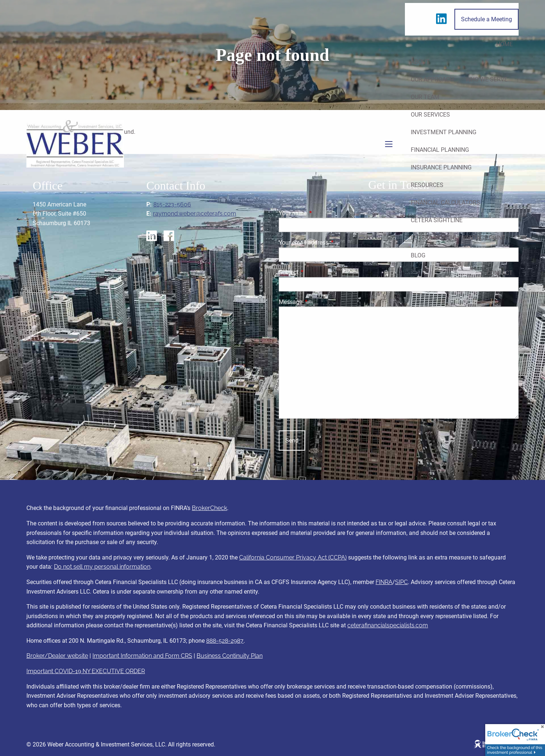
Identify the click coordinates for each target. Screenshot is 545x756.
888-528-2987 (225, 641)
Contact (500, 273)
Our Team (425, 97)
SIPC (401, 582)
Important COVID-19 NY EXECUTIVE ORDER (86, 671)
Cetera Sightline (437, 220)
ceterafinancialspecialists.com (388, 625)
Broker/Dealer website (57, 656)
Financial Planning (440, 150)
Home (504, 44)
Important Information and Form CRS (142, 656)
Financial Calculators (445, 203)
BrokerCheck (209, 508)
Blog (418, 255)
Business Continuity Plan (230, 656)
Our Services (430, 115)
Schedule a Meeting (487, 19)
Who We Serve (487, 79)
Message (318, 302)
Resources (427, 185)
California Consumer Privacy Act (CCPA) (293, 557)
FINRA (384, 582)
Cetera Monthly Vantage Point (458, 238)
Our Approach (432, 79)
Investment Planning (444, 132)
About (420, 62)
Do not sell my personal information (102, 567)
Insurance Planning (441, 167)
